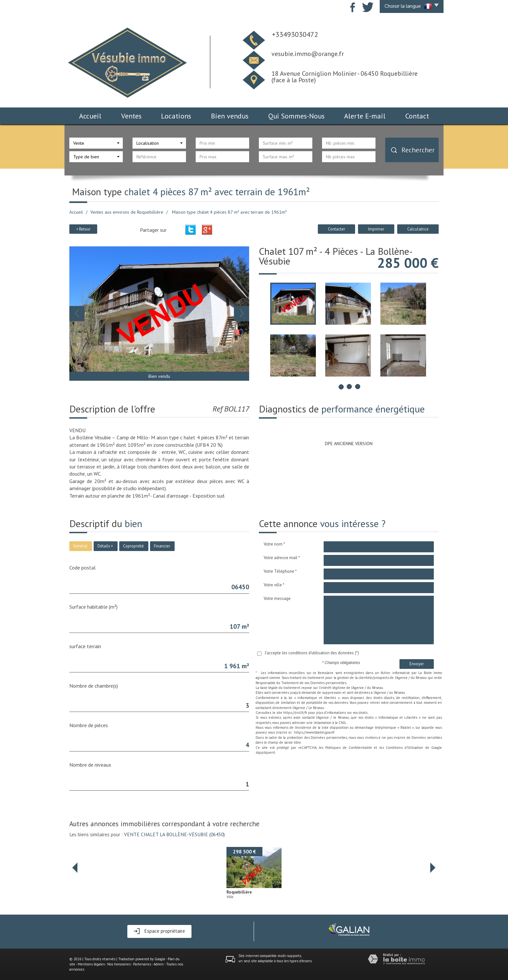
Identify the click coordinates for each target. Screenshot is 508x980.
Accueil (90, 116)
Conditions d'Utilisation (404, 748)
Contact (417, 116)
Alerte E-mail (365, 116)
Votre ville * (274, 585)
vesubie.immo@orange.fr (308, 54)
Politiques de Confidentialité (349, 748)
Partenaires (142, 964)
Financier (162, 546)
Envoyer (417, 664)
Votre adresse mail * (282, 558)
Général (80, 546)
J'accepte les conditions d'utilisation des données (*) (312, 653)
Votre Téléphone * (280, 571)
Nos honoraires (119, 964)
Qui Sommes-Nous (296, 116)
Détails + (105, 546)
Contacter (336, 229)
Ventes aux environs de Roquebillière (127, 212)
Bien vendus (230, 116)
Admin (159, 964)
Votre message (277, 598)
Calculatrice (418, 229)
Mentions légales (91, 964)
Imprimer (376, 229)
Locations (176, 116)
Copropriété (133, 546)
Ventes (131, 116)
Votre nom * (274, 544)
